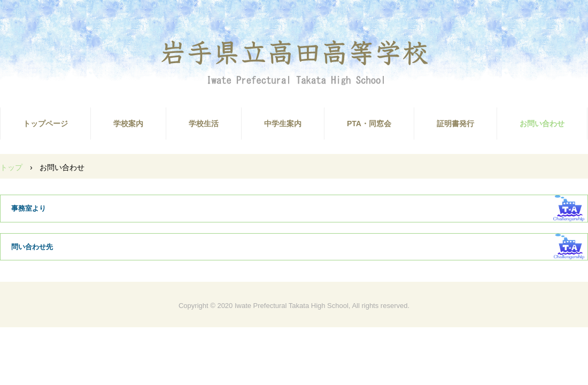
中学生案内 (283, 124)
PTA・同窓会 (369, 124)
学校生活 (204, 124)
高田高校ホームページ (294, 62)
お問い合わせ (542, 124)
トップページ (45, 124)
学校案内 (128, 124)
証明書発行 (455, 124)
